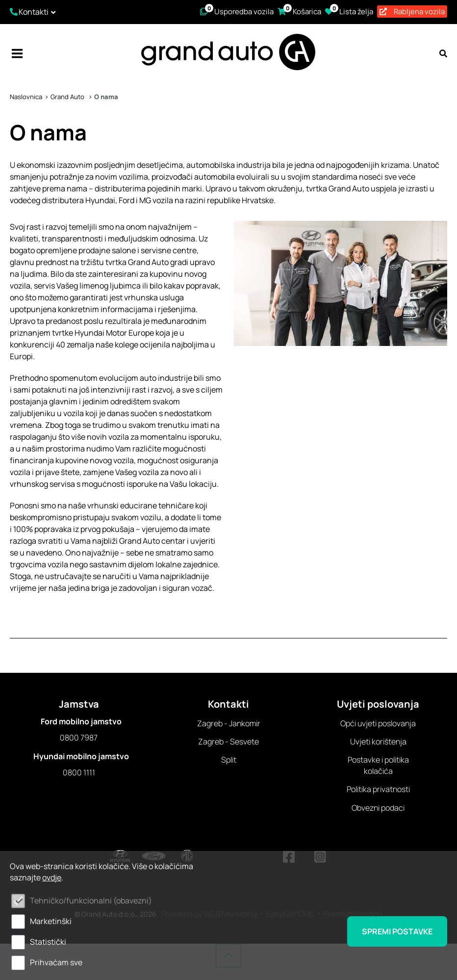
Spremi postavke (397, 931)
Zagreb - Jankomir (229, 723)
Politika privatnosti (378, 789)
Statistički (48, 942)
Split (229, 760)
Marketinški (51, 921)
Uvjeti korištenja (378, 742)
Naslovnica (26, 97)
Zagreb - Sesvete (228, 742)
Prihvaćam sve (56, 962)
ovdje (52, 877)
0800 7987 (79, 738)
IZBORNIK (17, 53)
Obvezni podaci (378, 808)
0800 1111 (79, 772)
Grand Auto (68, 97)
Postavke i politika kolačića (378, 765)
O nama (106, 97)
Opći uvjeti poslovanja (378, 723)
